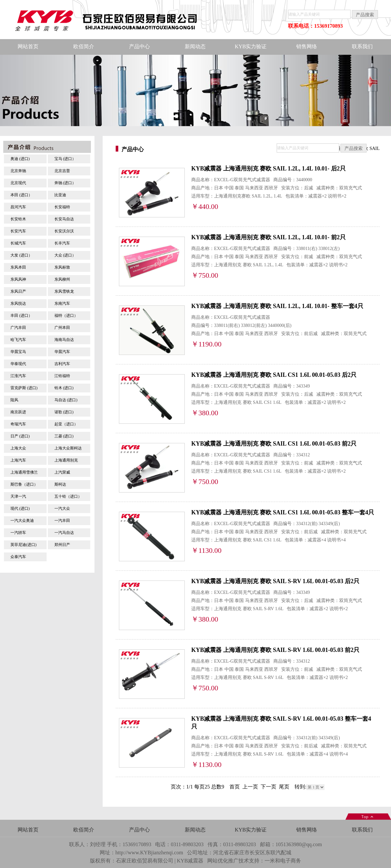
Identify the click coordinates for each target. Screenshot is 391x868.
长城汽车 (18, 243)
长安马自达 (64, 219)
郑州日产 (62, 545)
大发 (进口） (21, 255)
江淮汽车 (18, 376)
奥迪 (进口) (20, 159)
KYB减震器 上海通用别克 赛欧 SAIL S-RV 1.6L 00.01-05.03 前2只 (275, 650)
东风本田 (18, 267)
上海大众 (18, 448)
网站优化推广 (223, 861)
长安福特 (62, 207)
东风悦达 (18, 303)
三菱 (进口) (64, 436)
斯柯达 (60, 484)
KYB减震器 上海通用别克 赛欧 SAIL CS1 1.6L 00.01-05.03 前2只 (274, 444)
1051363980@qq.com (299, 844)
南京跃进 (18, 412)
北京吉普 (62, 171)
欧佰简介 (84, 46)
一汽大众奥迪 (22, 521)
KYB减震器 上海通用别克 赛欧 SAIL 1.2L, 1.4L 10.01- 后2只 (268, 169)
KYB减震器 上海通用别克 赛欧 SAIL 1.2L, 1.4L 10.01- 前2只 (268, 237)
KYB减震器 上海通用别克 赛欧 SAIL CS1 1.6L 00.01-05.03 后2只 (274, 375)
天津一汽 (18, 496)
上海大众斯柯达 (68, 448)
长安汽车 (18, 231)
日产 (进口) (20, 436)
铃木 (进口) (64, 388)
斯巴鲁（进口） (24, 484)
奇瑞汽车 (18, 424)
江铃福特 (62, 376)
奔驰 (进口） (65, 183)
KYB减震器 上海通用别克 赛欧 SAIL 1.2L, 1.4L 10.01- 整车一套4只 (277, 306)
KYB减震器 (190, 861)
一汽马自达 (64, 533)
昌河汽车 (18, 207)
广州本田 (62, 328)
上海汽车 (18, 460)
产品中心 (139, 46)
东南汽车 (62, 303)
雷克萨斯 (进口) (24, 388)
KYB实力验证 (251, 46)
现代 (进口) (20, 508)
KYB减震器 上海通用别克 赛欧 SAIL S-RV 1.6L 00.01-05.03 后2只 (275, 581)
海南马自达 (64, 340)
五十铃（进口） (68, 496)
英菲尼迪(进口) (23, 545)
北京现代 (18, 183)
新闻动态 (195, 46)
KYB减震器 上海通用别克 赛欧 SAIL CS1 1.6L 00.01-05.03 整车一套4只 (283, 512)
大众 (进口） (65, 255)
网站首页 (28, 46)
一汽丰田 (62, 521)
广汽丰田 (18, 328)
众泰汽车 (18, 557)
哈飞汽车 (18, 340)
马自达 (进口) (66, 400)
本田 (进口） (21, 195)
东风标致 (62, 267)
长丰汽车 (62, 243)
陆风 (14, 400)
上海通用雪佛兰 (24, 472)
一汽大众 (62, 508)
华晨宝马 (18, 352)
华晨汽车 (62, 352)
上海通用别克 (66, 460)
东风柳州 (62, 279)
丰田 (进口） (21, 316)
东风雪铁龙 (64, 291)
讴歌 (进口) (64, 412)
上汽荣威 (62, 472)
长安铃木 (18, 219)
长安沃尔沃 (64, 231)
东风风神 (18, 279)
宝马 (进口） (65, 159)
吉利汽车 (62, 364)
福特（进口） (66, 316)
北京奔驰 (18, 171)
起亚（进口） (66, 424)
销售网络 (307, 46)
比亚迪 (60, 195)
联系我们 (362, 46)
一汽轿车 (18, 533)
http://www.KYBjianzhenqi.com (149, 853)
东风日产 (18, 291)
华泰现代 (18, 364)
